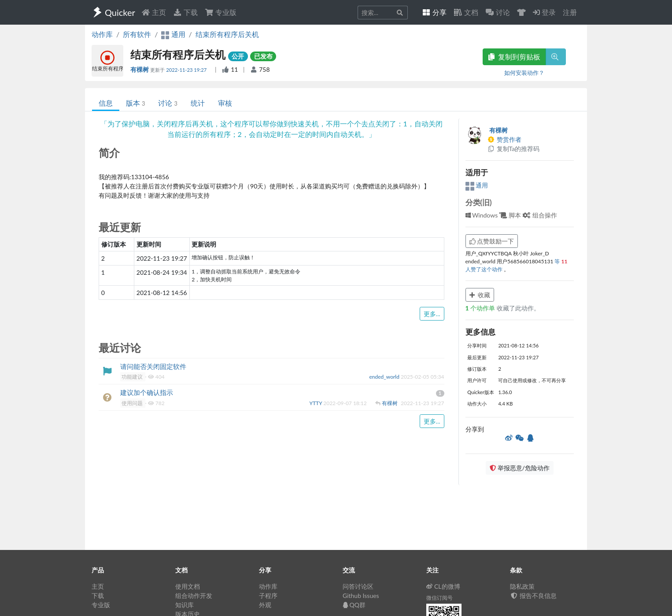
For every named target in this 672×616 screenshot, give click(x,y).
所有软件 (137, 34)
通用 (477, 185)
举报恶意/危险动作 (520, 468)
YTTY (316, 403)
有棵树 (140, 69)
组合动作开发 (194, 596)
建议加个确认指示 (147, 392)
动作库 (102, 34)
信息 (106, 103)
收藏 (480, 295)
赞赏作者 (505, 139)
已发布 (263, 56)
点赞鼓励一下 (492, 241)
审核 (225, 103)
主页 (154, 12)
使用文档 (188, 586)
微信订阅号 (439, 598)
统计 (198, 103)
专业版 (221, 12)
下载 (185, 12)
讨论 (168, 103)
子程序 (268, 596)
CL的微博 (443, 586)
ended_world (385, 377)
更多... (432, 314)
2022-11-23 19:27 (187, 70)
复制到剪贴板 (514, 57)
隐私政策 (522, 586)
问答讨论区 (358, 586)
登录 (544, 12)
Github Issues (361, 596)
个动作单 (481, 308)
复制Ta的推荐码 (514, 149)
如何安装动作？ (524, 73)
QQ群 (354, 605)
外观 (265, 605)
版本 (135, 103)
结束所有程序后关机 (227, 34)
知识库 (185, 605)
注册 (570, 12)
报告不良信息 (533, 596)
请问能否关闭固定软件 (153, 366)
